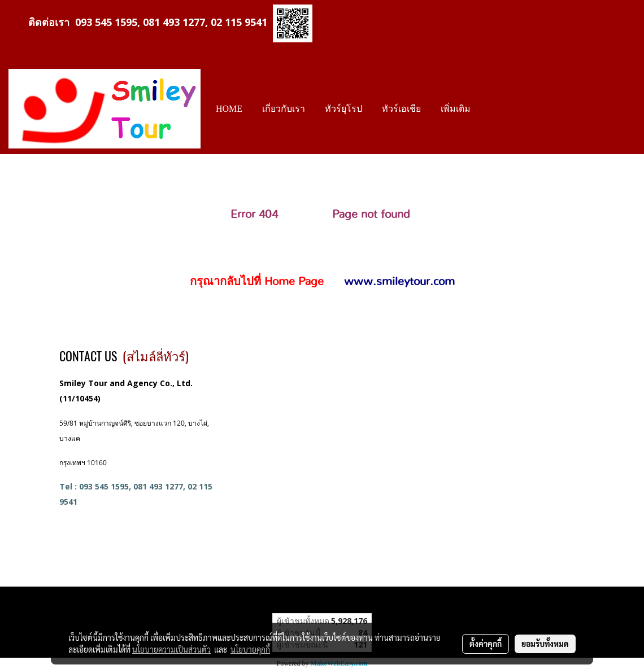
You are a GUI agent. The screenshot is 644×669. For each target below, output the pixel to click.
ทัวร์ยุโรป (343, 109)
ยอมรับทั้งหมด (545, 644)
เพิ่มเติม (456, 109)
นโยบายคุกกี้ (250, 649)
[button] (490, 109)
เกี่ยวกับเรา (284, 109)
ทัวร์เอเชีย (401, 109)
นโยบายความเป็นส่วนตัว (171, 649)
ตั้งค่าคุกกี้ (486, 644)
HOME (229, 109)
